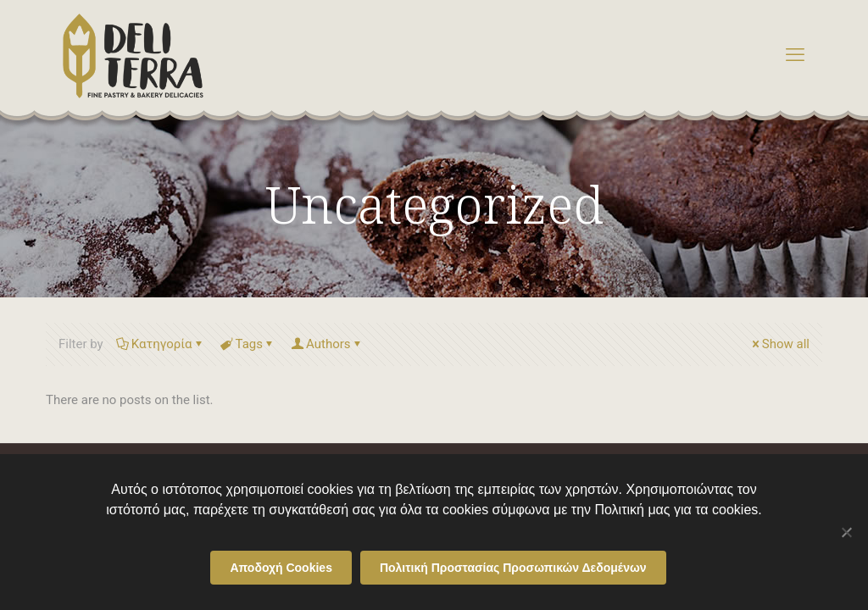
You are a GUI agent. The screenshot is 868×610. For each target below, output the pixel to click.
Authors (327, 344)
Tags (248, 344)
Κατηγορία (161, 344)
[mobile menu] (795, 55)
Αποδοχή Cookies (281, 568)
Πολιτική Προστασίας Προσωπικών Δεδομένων (513, 568)
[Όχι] (847, 532)
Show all (779, 344)
